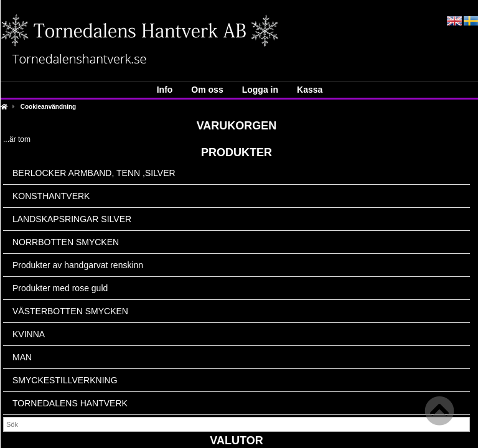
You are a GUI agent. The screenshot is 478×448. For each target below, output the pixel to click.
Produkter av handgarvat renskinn (78, 265)
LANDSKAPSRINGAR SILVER (72, 219)
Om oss (207, 90)
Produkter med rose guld (60, 288)
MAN (22, 357)
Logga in (260, 90)
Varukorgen (237, 126)
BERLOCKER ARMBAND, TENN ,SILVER (94, 173)
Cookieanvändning (48, 107)
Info (165, 90)
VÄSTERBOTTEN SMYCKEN (70, 311)
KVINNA (29, 334)
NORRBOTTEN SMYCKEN (66, 242)
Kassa (310, 90)
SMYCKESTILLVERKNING (65, 380)
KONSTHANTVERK (51, 196)
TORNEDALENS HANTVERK (70, 403)
